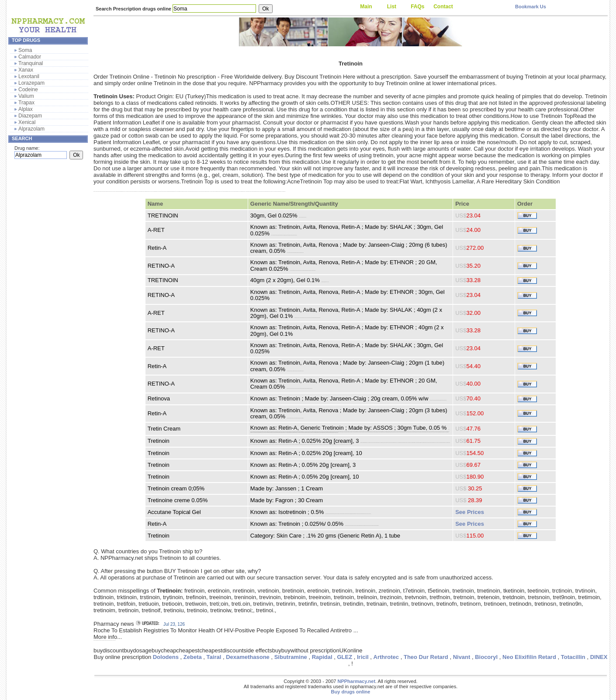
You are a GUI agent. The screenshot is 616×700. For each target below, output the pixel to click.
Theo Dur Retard (426, 657)
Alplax (26, 109)
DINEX (599, 657)
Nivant (462, 657)
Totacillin (573, 657)
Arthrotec (386, 657)
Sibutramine (291, 657)
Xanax (26, 70)
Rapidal (322, 657)
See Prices (470, 512)
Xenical (27, 122)
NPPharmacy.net (356, 681)
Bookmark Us (531, 7)
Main (366, 7)
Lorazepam (31, 83)
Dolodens (166, 657)
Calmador (30, 57)
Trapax (26, 103)
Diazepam (30, 116)
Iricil (363, 657)
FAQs (417, 7)
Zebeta (193, 657)
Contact (443, 7)
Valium (26, 96)
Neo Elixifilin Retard (529, 657)
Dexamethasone (248, 657)
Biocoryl (486, 657)
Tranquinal (31, 63)
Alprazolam (31, 129)
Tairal (214, 657)
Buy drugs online (351, 692)
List (392, 7)
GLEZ (344, 657)
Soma (25, 50)
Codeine (28, 90)
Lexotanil (29, 76)
